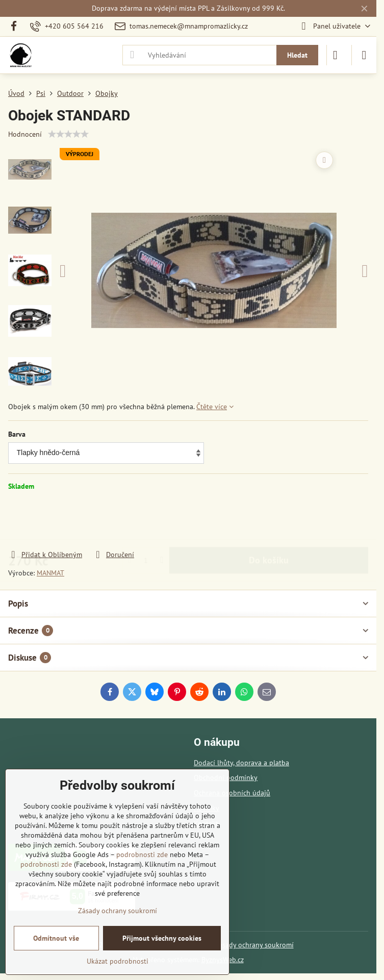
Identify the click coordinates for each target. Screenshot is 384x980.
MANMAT (50, 573)
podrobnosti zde (142, 855)
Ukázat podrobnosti (118, 961)
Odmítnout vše (56, 938)
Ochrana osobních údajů (232, 793)
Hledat (297, 55)
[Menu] (364, 55)
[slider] (68, 134)
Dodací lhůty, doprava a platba (241, 763)
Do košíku (269, 520)
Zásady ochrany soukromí (254, 945)
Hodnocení (25, 134)
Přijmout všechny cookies (162, 938)
